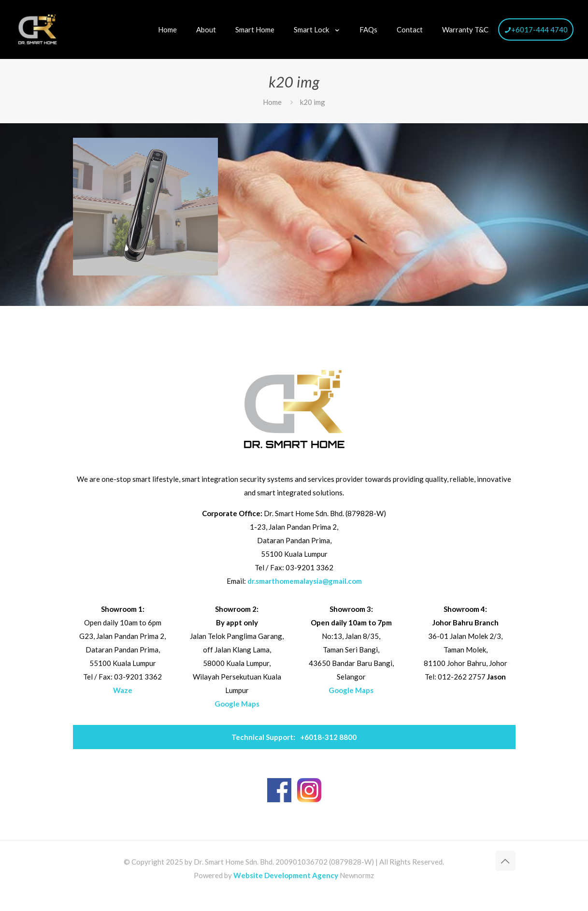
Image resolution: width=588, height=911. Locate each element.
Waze (123, 690)
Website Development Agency (286, 875)
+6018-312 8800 (294, 737)
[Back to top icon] (505, 861)
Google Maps (237, 704)
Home (272, 102)
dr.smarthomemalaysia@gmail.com (305, 581)
